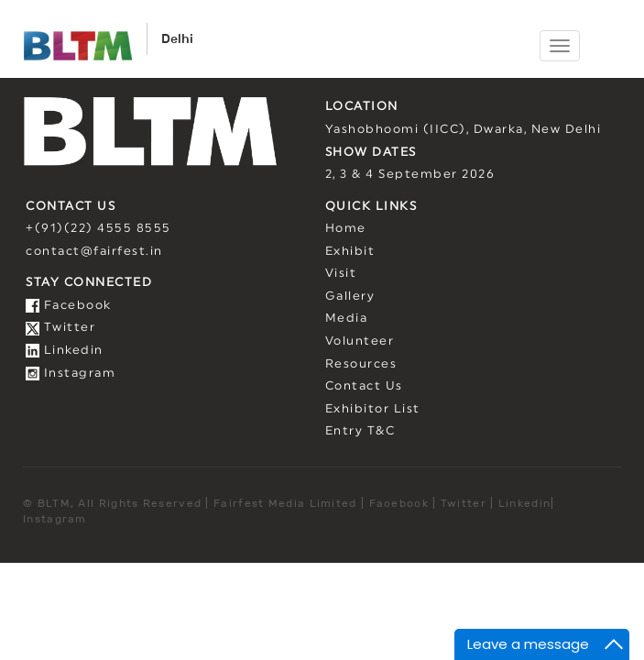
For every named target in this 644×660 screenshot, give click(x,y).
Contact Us (364, 386)
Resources (361, 364)
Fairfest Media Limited (285, 503)
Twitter (60, 328)
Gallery (350, 297)
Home (346, 229)
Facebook (69, 306)
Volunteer (360, 341)
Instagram (71, 374)
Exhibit (350, 252)
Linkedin (65, 351)
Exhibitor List (373, 409)
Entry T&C (360, 431)
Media (347, 319)
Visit (341, 274)
